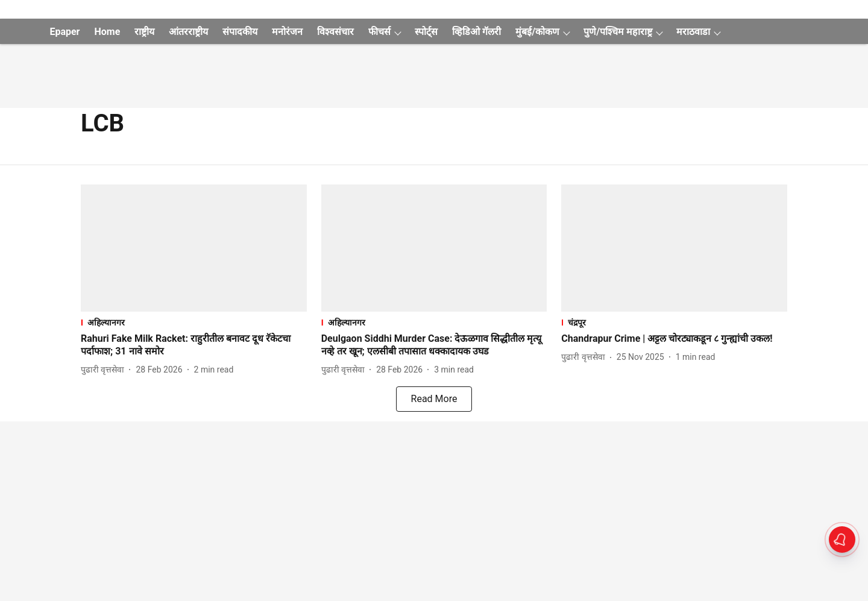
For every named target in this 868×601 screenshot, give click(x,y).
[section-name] (194, 322)
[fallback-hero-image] (194, 248)
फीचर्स (379, 32)
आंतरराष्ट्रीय (188, 32)
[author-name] (105, 370)
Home (107, 32)
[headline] (194, 345)
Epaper (64, 32)
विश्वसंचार (335, 32)
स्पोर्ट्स (426, 32)
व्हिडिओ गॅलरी (476, 32)
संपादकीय (240, 32)
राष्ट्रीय (144, 32)
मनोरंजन (287, 32)
